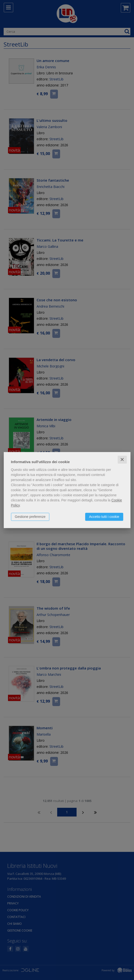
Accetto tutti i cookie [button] (104, 517)
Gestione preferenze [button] (30, 517)
